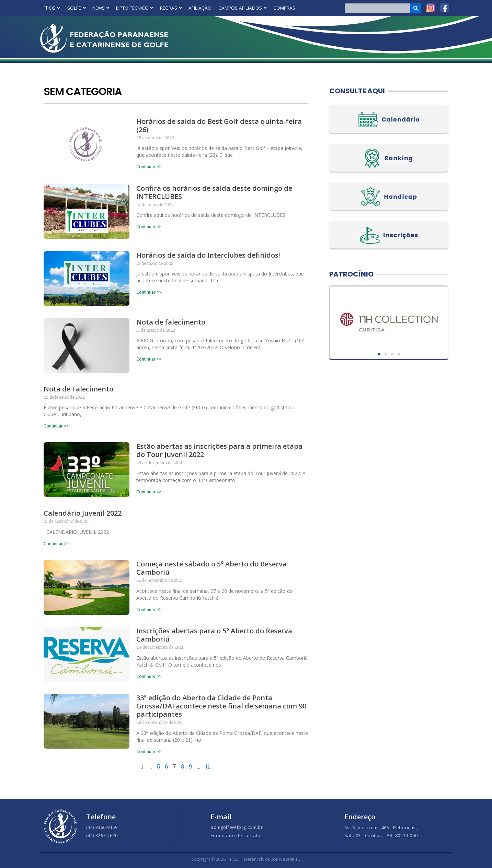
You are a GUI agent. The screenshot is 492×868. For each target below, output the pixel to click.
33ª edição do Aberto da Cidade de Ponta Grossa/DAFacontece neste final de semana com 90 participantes (221, 706)
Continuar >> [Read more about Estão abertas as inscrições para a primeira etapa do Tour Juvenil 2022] (149, 492)
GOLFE (76, 8)
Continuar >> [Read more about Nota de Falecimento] (56, 426)
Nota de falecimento (171, 322)
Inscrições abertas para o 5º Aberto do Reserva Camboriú (214, 635)
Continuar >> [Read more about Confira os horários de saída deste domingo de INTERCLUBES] (149, 227)
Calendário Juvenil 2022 (83, 513)
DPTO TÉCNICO (135, 8)
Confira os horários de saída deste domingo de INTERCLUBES (214, 192)
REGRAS (171, 8)
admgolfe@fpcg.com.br (237, 827)
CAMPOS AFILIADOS (242, 8)
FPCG (52, 8)
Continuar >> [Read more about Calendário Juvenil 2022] (56, 544)
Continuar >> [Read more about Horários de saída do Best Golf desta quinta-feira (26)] (149, 167)
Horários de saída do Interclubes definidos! (208, 255)
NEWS (101, 8)
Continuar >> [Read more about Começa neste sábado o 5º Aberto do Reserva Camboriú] (149, 609)
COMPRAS (284, 8)
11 (208, 767)
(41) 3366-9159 (102, 827)
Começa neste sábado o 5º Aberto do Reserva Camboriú (211, 568)
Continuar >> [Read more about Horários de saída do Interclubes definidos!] (149, 292)
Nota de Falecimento (78, 389)
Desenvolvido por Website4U (272, 859)
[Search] (416, 8)
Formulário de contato (236, 835)
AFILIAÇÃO (200, 8)
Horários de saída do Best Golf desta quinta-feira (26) (219, 125)
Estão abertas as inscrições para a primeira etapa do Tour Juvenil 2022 (219, 451)
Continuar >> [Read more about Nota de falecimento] (149, 359)
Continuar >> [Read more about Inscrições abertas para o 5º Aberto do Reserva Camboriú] (149, 676)
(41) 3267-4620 (102, 835)
